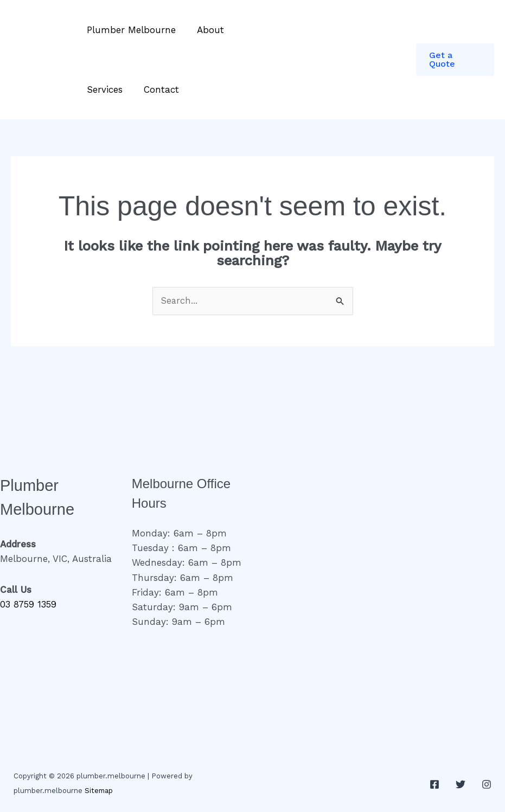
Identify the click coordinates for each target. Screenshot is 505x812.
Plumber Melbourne (130, 30)
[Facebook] (434, 784)
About (206, 30)
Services (103, 89)
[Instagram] (487, 784)
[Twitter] (461, 784)
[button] (455, 60)
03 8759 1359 (29, 605)
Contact (157, 89)
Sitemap (99, 791)
